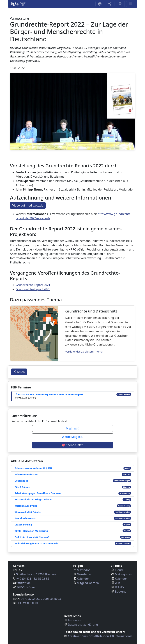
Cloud (119, 570)
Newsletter (84, 574)
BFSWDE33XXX (28, 603)
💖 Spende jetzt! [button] (72, 445)
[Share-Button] (110, 4)
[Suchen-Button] (120, 4)
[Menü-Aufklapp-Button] (131, 4)
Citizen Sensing (23, 525)
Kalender (83, 579)
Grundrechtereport (26, 518)
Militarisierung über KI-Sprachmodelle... (38, 543)
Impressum (76, 620)
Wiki (118, 583)
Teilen (19, 372)
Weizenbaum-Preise (26, 506)
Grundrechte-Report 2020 (33, 289)
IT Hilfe (120, 587)
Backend (121, 592)
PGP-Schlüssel (26, 587)
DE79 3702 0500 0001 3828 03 (41, 599)
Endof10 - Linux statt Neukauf (32, 537)
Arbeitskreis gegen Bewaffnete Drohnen (38, 493)
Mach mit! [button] (72, 428)
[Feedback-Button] (100, 4)
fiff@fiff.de (24, 583)
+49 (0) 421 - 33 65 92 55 (33, 579)
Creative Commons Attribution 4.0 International (100, 636)
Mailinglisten (123, 574)
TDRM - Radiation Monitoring (31, 531)
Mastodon (84, 570)
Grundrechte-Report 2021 (33, 285)
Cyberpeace (21, 481)
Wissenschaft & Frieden (28, 512)
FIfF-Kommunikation (27, 474)
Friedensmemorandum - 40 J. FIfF (34, 468)
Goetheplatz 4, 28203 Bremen (36, 574)
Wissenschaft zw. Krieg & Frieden (34, 499)
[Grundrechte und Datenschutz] (34, 333)
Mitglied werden (88, 583)
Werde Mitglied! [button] (72, 437)
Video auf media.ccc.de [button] (28, 205)
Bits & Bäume (22, 487)
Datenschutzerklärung (83, 625)
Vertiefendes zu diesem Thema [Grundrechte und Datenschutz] (84, 352)
